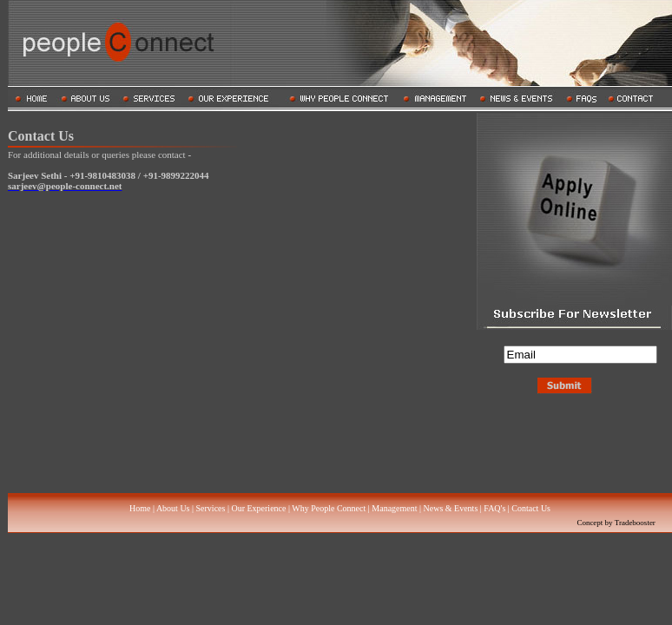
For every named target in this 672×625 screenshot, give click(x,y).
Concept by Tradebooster (616, 523)
